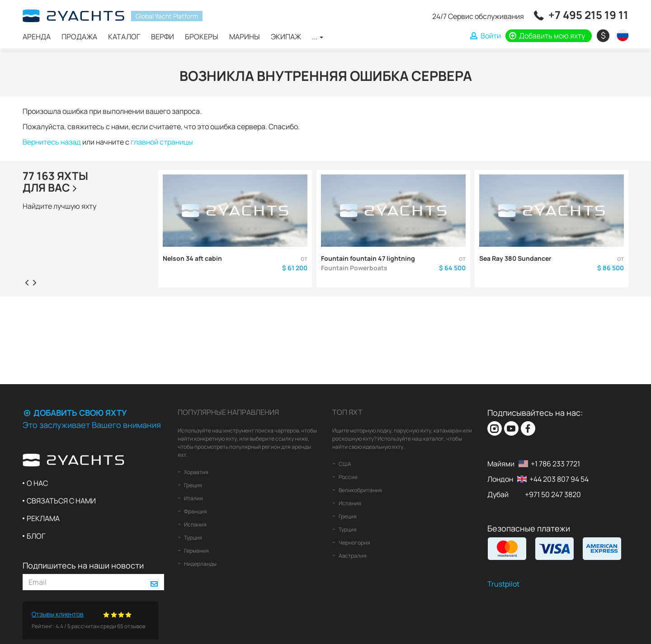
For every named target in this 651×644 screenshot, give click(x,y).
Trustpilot (503, 584)
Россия (348, 477)
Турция (193, 538)
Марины (245, 37)
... (318, 37)
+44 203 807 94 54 (559, 479)
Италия (193, 498)
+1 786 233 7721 (555, 464)
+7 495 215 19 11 (588, 15)
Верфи (163, 37)
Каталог (124, 37)
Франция (195, 511)
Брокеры (202, 37)
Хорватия (196, 472)
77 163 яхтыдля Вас (55, 181)
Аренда (37, 37)
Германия (196, 551)
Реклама (43, 518)
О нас (37, 483)
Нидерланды (200, 564)
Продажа (79, 37)
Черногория (354, 543)
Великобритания (360, 490)
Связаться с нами (61, 501)
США (344, 464)
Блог (36, 536)
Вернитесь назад (52, 142)
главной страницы (162, 142)
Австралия (352, 556)
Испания (195, 524)
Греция (193, 485)
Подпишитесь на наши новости (83, 565)
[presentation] (27, 282)
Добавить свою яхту (75, 413)
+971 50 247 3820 (553, 494)
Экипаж (286, 37)
